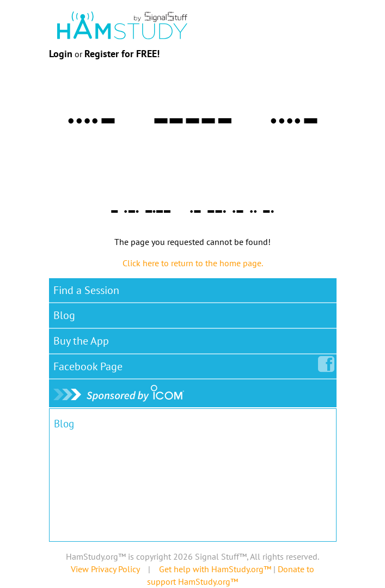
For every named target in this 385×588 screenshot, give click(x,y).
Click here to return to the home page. (193, 263)
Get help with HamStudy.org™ (215, 569)
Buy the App (81, 341)
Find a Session (86, 290)
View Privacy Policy (105, 569)
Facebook (90, 364)
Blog (64, 315)
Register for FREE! (122, 54)
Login (61, 54)
